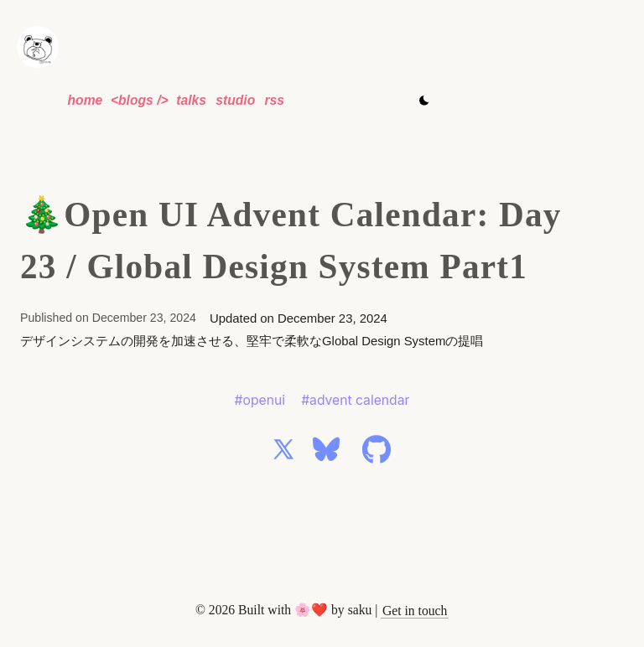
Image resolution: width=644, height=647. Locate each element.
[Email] (415, 611)
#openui (260, 400)
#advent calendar (355, 400)
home (85, 100)
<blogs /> (140, 100)
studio (235, 100)
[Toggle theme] (424, 100)
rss (274, 100)
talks (191, 100)
